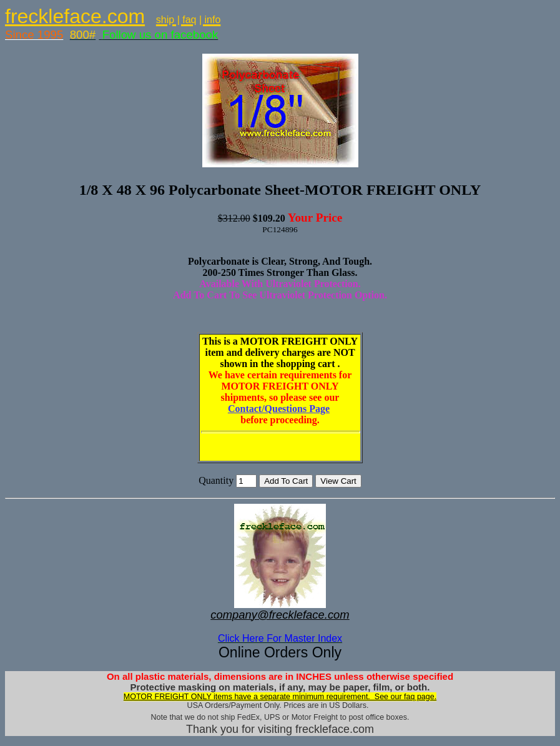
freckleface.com (75, 16)
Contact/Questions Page (279, 409)
